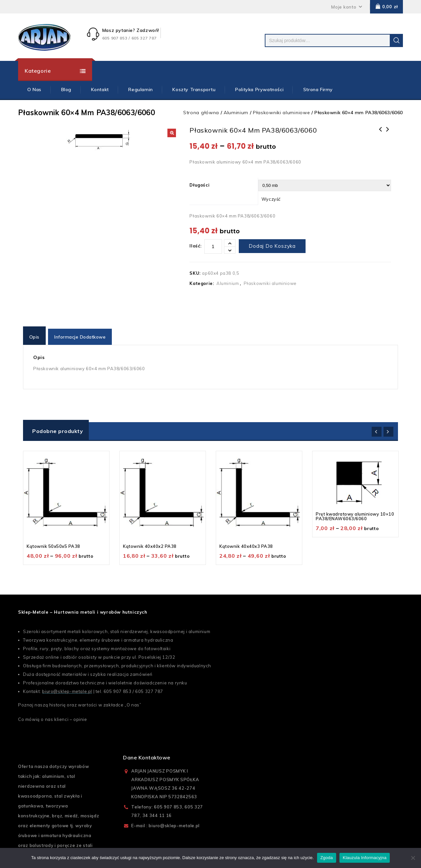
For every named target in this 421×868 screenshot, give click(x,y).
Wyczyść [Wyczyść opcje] (271, 199)
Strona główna (201, 113)
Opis (35, 334)
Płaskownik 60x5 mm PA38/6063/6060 (380, 134)
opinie (80, 716)
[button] (172, 133)
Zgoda (327, 858)
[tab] (35, 334)
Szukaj (396, 40)
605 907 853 (118, 688)
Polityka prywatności (259, 89)
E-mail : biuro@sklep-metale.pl (165, 823)
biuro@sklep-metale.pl (67, 688)
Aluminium (236, 113)
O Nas (34, 89)
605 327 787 (149, 688)
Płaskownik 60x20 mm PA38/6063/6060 (387, 134)
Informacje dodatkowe (81, 334)
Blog (66, 89)
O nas (133, 702)
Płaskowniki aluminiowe (281, 113)
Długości (199, 185)
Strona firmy (318, 89)
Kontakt (100, 89)
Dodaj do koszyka (272, 246)
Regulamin (140, 89)
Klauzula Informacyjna (365, 858)
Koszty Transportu (194, 89)
